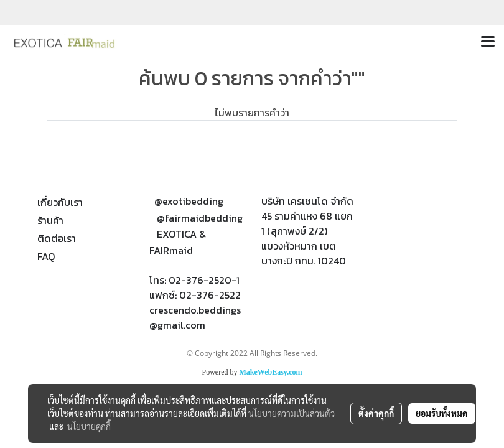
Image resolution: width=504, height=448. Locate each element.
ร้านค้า (50, 220)
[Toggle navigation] (488, 42)
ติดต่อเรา (57, 238)
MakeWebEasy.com (271, 372)
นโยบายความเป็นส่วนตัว (292, 413)
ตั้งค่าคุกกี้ (376, 413)
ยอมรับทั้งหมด (442, 413)
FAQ (46, 256)
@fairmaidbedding (200, 218)
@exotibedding (189, 201)
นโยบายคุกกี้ (89, 426)
